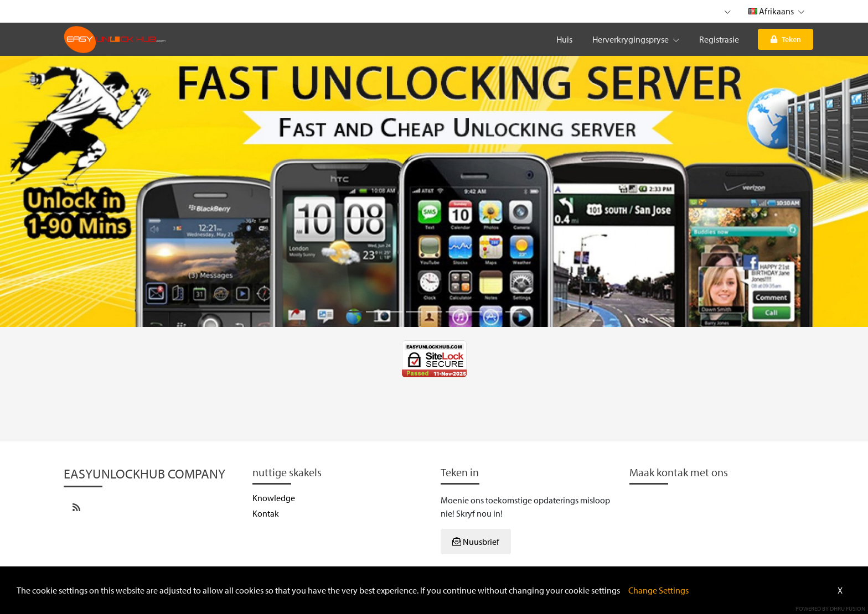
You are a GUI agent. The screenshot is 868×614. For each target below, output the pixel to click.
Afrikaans (776, 11)
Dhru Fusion (848, 608)
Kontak (266, 513)
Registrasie (719, 39)
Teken (786, 39)
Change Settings (658, 590)
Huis (564, 39)
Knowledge (274, 498)
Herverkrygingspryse (636, 39)
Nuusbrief (476, 542)
